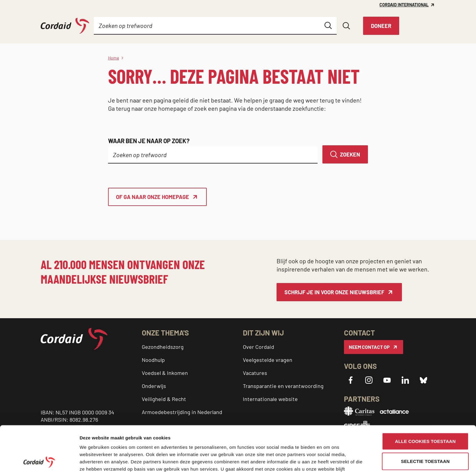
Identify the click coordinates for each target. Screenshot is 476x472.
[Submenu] (133, 26)
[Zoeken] (345, 154)
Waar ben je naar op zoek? (149, 141)
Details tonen (94, 460)
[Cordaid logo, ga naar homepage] (65, 26)
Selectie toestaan (425, 416)
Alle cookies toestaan (425, 396)
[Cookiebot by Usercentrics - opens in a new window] (39, 460)
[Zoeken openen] (346, 26)
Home (114, 58)
